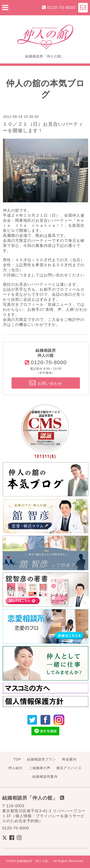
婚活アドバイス (69, 768)
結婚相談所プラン (42, 759)
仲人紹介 (16, 768)
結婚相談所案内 (45, 777)
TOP (17, 759)
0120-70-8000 (62, 8)
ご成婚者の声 (40, 768)
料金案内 (69, 759)
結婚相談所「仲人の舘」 (34, 861)
